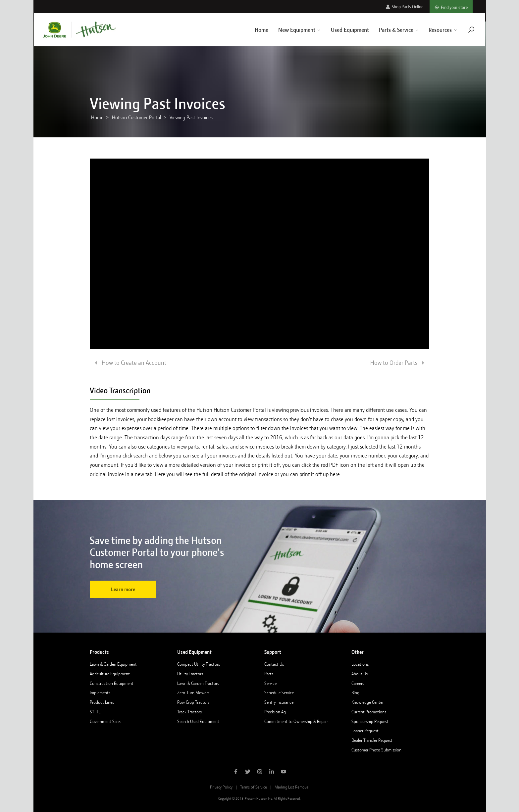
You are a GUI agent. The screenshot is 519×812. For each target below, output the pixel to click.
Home (254, 30)
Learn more (123, 590)
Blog (355, 693)
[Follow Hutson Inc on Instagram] (260, 772)
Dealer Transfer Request (372, 740)
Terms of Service (254, 787)
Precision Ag (275, 712)
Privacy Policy (221, 787)
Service (270, 683)
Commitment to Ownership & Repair (296, 721)
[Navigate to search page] (464, 30)
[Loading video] (259, 254)
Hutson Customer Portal (136, 118)
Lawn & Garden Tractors (198, 683)
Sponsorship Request (370, 721)
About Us (360, 674)
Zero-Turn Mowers (193, 693)
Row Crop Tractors (193, 702)
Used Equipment (342, 30)
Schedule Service (279, 693)
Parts (269, 674)
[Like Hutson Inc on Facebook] (236, 772)
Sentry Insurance (279, 702)
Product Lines (102, 702)
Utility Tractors (190, 674)
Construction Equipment (112, 683)
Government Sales (105, 721)
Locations (360, 664)
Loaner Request (365, 731)
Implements (100, 693)
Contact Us (274, 664)
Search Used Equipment (198, 721)
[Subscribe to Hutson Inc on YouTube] (284, 772)
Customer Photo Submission (376, 750)
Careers (358, 683)
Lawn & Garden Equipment (113, 664)
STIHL (95, 712)
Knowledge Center (367, 702)
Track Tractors (189, 712)
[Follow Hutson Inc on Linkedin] (272, 772)
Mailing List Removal (292, 787)
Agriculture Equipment (110, 674)
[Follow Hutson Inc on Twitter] (248, 772)
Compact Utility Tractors (199, 664)
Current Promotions (369, 712)
